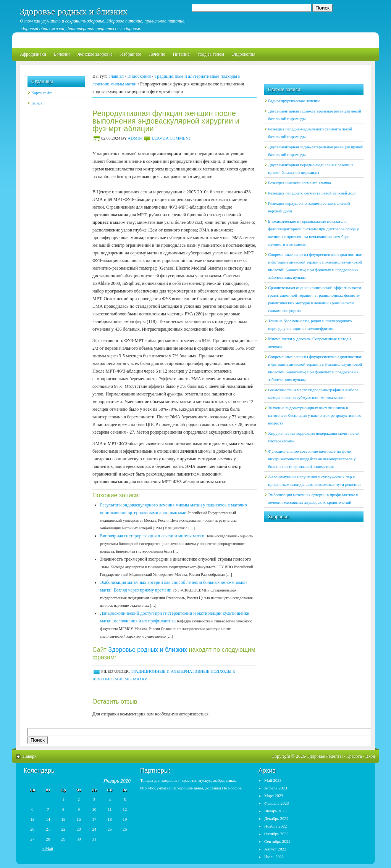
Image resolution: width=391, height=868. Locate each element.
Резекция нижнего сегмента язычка (300, 183)
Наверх (30, 756)
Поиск (37, 103)
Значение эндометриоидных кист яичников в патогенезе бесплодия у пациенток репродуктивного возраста (315, 415)
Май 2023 (273, 780)
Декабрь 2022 (276, 818)
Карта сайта (42, 93)
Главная (116, 76)
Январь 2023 (275, 811)
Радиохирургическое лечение (294, 101)
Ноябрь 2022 (275, 826)
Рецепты (334, 756)
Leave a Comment (171, 138)
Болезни (62, 54)
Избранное (131, 54)
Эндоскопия (244, 54)
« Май (48, 848)
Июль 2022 (274, 857)
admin (135, 138)
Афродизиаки (33, 54)
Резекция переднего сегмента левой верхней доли (312, 193)
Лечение (157, 54)
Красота (354, 756)
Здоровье (316, 756)
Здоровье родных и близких (74, 11)
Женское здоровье (95, 54)
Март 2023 (274, 796)
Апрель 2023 (275, 788)
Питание (181, 54)
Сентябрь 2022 (277, 841)
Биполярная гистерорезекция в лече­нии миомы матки (152, 536)
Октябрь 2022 (276, 834)
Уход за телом (211, 54)
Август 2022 (275, 849)
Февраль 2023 (277, 803)
